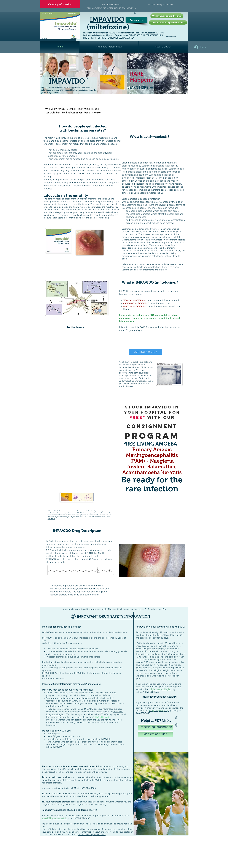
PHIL (49, 519)
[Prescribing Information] (112, 4)
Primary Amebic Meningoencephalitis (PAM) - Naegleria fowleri (152, 458)
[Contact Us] (136, 20)
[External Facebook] (149, 149)
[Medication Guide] (155, 734)
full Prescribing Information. (92, 835)
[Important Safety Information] (160, 4)
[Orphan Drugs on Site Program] (167, 16)
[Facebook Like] (182, 39)
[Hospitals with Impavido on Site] (168, 22)
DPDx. (53, 519)
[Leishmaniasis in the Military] (145, 352)
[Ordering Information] (60, 4)
